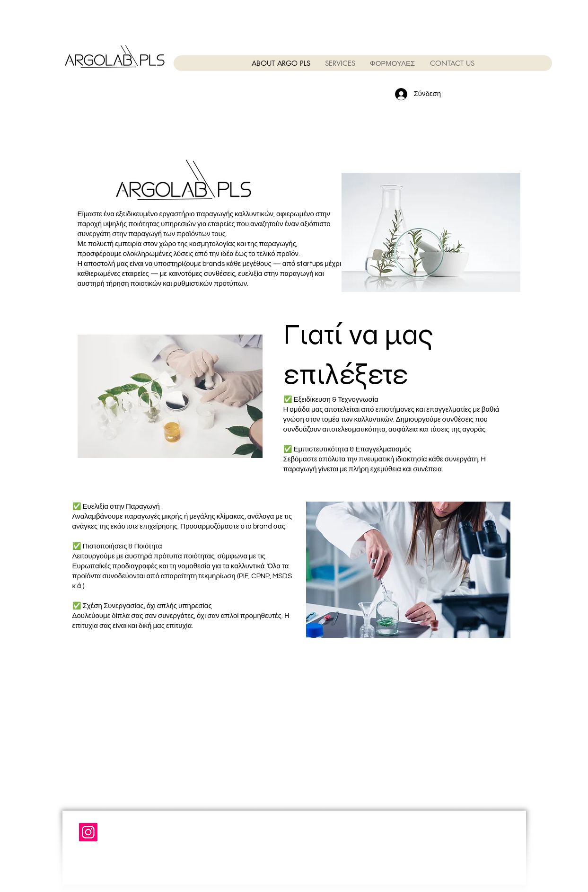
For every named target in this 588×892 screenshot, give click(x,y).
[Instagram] (88, 832)
